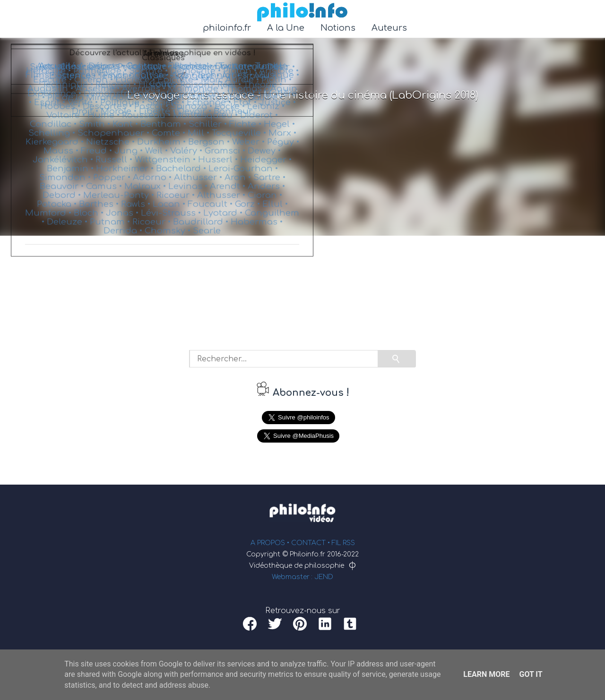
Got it (531, 674)
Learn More (486, 674)
